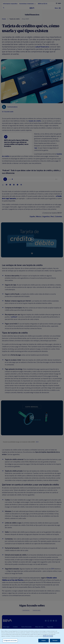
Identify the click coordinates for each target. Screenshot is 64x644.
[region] (32, 636)
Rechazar (55, 641)
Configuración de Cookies (10, 641)
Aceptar (44, 641)
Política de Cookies (48, 636)
